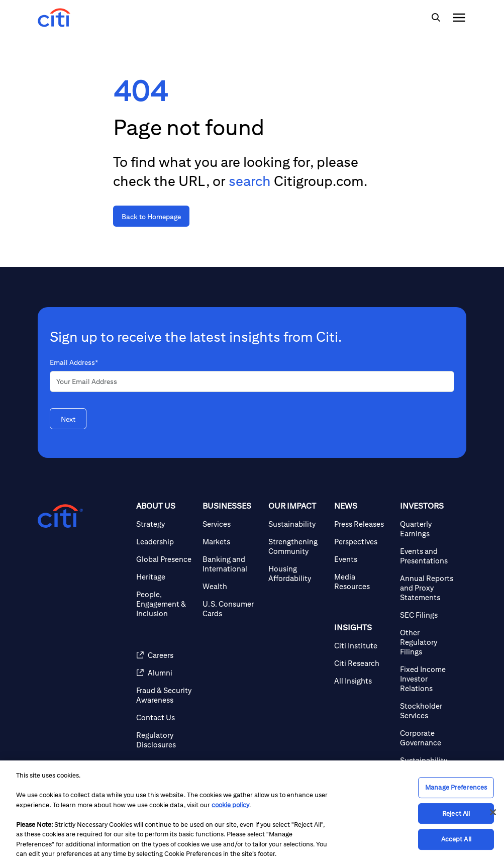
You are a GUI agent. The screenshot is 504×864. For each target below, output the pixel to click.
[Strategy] (165, 524)
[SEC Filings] (429, 615)
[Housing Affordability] (297, 573)
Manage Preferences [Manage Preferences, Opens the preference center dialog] (456, 787)
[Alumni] (165, 673)
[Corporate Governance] (429, 738)
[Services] (231, 524)
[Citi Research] (363, 663)
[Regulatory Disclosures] (165, 740)
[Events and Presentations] (429, 556)
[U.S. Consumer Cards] (231, 609)
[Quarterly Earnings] (429, 529)
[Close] (493, 812)
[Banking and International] (231, 564)
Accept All (456, 839)
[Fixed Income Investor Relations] (429, 679)
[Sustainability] (297, 524)
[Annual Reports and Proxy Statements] (429, 588)
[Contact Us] (165, 717)
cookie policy (230, 805)
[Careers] (165, 655)
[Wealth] (231, 586)
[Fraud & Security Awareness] (165, 695)
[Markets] (231, 542)
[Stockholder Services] (429, 711)
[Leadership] (165, 542)
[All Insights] (363, 681)
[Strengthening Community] (297, 546)
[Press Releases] (363, 524)
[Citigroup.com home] (60, 516)
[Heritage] (165, 577)
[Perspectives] (363, 542)
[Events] (363, 559)
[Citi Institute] (363, 646)
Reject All (456, 813)
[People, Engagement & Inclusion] (165, 604)
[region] (252, 812)
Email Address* (74, 362)
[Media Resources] (363, 582)
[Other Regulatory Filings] (429, 642)
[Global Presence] (165, 559)
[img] (436, 18)
